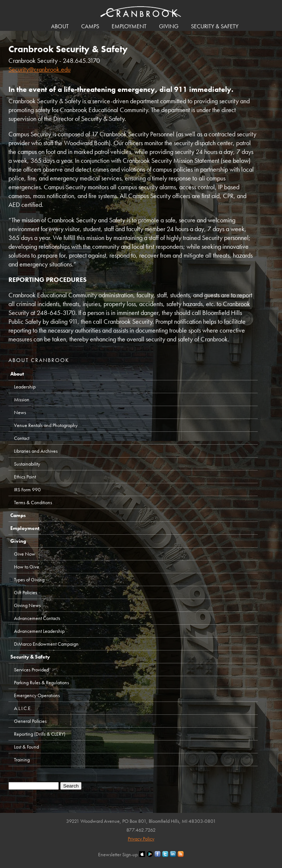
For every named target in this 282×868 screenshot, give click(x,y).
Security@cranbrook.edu (39, 69)
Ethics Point (25, 477)
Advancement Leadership (39, 631)
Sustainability (27, 464)
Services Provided (31, 670)
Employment (129, 26)
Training (22, 760)
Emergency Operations (37, 695)
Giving (169, 26)
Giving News (27, 605)
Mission (22, 399)
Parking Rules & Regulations (41, 682)
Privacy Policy (141, 839)
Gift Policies (26, 592)
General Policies (30, 721)
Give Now (25, 554)
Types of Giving (29, 580)
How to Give (27, 567)
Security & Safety (215, 26)
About (60, 26)
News (20, 412)
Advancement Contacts (37, 618)
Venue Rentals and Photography (46, 425)
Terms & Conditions (33, 502)
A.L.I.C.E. (23, 708)
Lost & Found (26, 747)
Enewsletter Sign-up (118, 854)
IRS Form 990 (27, 489)
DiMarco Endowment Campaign (46, 644)
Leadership (25, 387)
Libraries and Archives (36, 451)
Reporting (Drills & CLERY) (40, 734)
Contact (22, 438)
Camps (90, 26)
